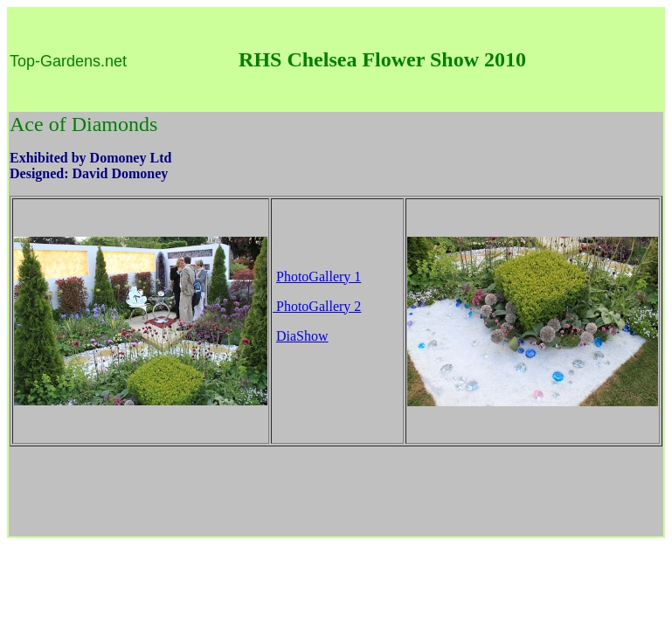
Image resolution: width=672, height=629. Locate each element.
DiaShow (302, 336)
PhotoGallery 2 (317, 306)
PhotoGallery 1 (319, 276)
